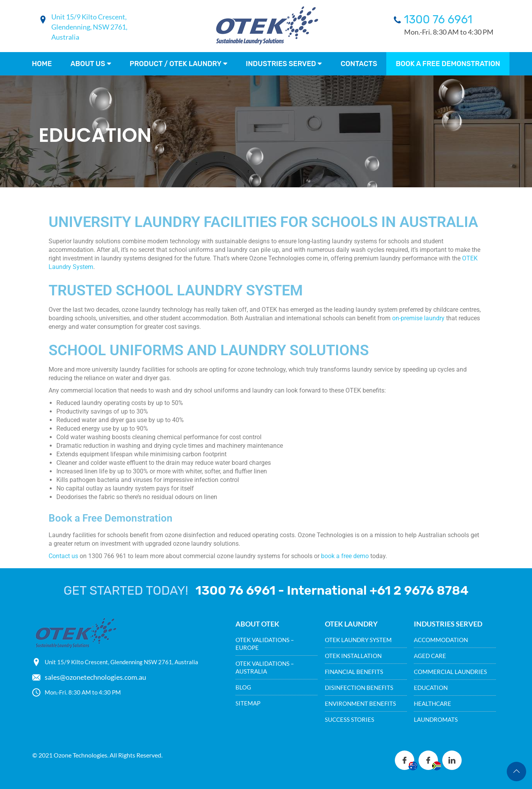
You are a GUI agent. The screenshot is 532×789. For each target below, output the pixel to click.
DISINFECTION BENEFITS (359, 688)
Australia (65, 37)
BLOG (243, 687)
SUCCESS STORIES (350, 719)
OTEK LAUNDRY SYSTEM (358, 640)
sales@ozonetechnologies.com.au (95, 677)
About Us (91, 64)
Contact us (63, 556)
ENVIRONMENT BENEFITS (360, 703)
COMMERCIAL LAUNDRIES (450, 672)
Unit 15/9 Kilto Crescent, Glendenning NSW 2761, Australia (121, 662)
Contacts (359, 64)
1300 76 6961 (438, 19)
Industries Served (284, 64)
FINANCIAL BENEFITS (354, 672)
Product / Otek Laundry (179, 64)
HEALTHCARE (433, 703)
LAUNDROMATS (436, 719)
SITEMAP (248, 703)
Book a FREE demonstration (448, 64)
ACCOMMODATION (441, 640)
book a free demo (345, 556)
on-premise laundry (418, 318)
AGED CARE (430, 656)
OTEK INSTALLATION (353, 656)
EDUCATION (431, 688)
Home (42, 64)
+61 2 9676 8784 (419, 590)
